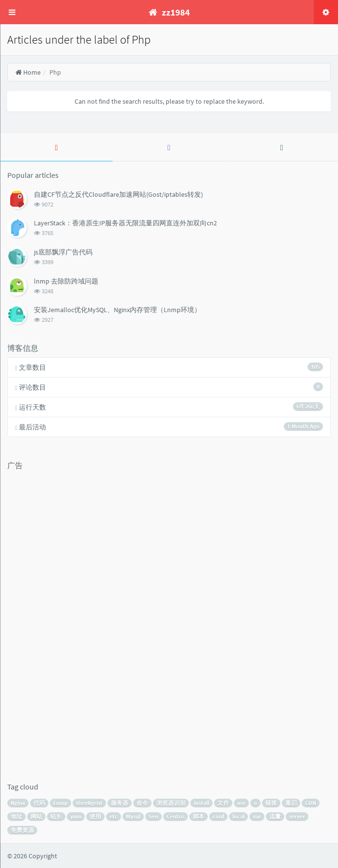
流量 (275, 816)
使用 (95, 816)
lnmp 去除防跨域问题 (66, 281)
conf (218, 816)
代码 (39, 803)
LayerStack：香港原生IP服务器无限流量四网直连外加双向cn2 (125, 223)
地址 (16, 816)
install (201, 803)
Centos (176, 816)
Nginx (18, 803)
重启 (291, 803)
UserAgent (89, 803)
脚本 (199, 816)
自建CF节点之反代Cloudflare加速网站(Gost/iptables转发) (118, 194)
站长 (56, 816)
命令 (142, 803)
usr (241, 803)
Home (28, 72)
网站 (36, 816)
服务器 (120, 803)
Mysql (133, 816)
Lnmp (61, 803)
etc (114, 816)
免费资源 (22, 830)
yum (76, 816)
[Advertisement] (46, 620)
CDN (311, 803)
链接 (271, 803)
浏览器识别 (171, 803)
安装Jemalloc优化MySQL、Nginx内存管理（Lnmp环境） (117, 310)
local (238, 816)
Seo (154, 816)
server (297, 816)
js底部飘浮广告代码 (63, 252)
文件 (223, 803)
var (257, 816)
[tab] (56, 147)
